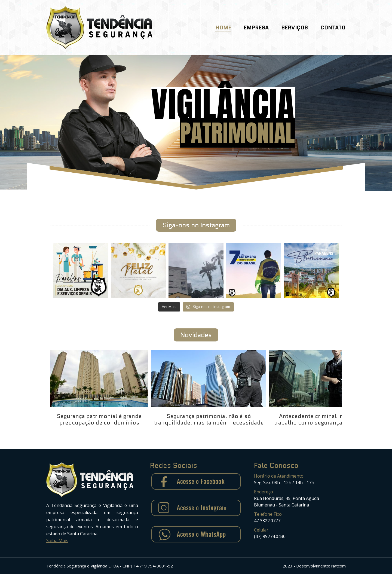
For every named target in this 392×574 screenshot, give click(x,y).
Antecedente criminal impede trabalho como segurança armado (319, 419)
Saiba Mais (57, 541)
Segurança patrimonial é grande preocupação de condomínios (99, 419)
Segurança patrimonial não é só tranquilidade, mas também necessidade (209, 419)
